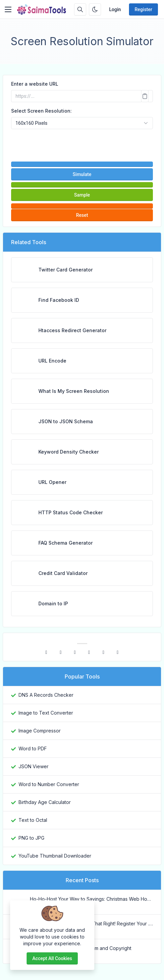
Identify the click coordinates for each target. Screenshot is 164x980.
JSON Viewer (34, 766)
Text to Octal (33, 820)
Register (143, 9)
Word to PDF (33, 748)
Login (115, 9)
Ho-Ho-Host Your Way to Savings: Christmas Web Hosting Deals (91, 899)
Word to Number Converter (49, 784)
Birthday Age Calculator (45, 802)
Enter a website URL (35, 84)
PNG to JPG (31, 838)
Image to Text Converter (46, 713)
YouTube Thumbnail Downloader (55, 856)
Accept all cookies (52, 958)
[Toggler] (8, 9)
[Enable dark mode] (95, 9)
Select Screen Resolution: (41, 111)
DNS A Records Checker (46, 695)
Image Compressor (40, 731)
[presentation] (82, 142)
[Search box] (80, 9)
